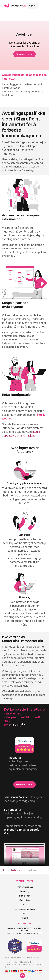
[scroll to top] (22, 975)
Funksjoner (24, 896)
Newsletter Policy (28, 962)
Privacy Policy (12, 962)
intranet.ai (19, 6)
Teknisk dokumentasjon (24, 909)
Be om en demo (24, 54)
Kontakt (24, 918)
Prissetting (24, 891)
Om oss (24, 905)
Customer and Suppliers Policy (19, 964)
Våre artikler (24, 900)
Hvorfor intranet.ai (25, 887)
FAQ (24, 913)
